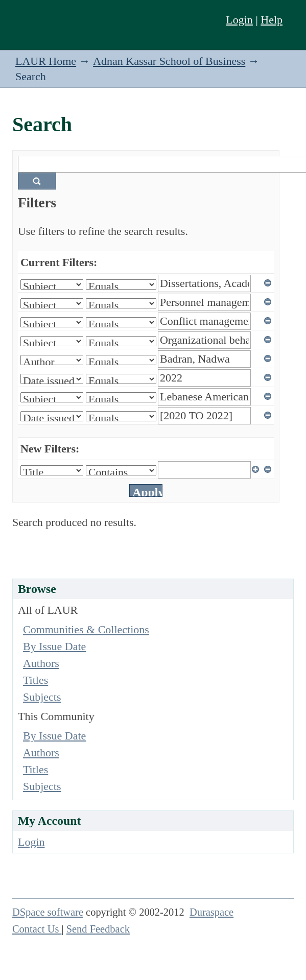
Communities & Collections (86, 629)
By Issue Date (54, 646)
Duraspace (211, 912)
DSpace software (48, 912)
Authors (41, 663)
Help (272, 20)
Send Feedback (98, 929)
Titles (36, 680)
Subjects (42, 697)
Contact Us (37, 929)
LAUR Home (46, 61)
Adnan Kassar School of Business (169, 61)
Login (239, 20)
